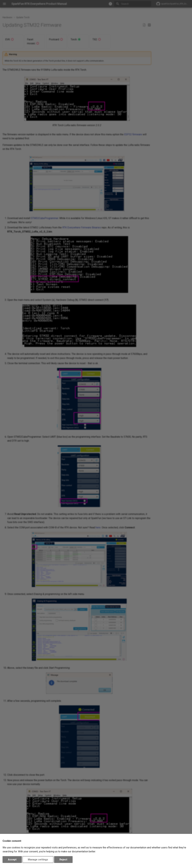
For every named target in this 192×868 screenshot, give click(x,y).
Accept (12, 860)
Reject (63, 860)
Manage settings (38, 860)
